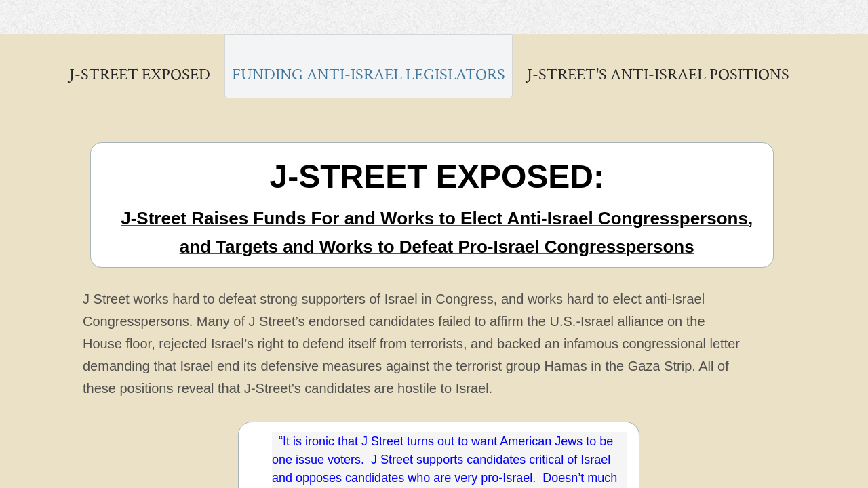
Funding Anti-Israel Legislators (369, 74)
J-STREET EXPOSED (140, 74)
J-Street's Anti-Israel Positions (658, 74)
